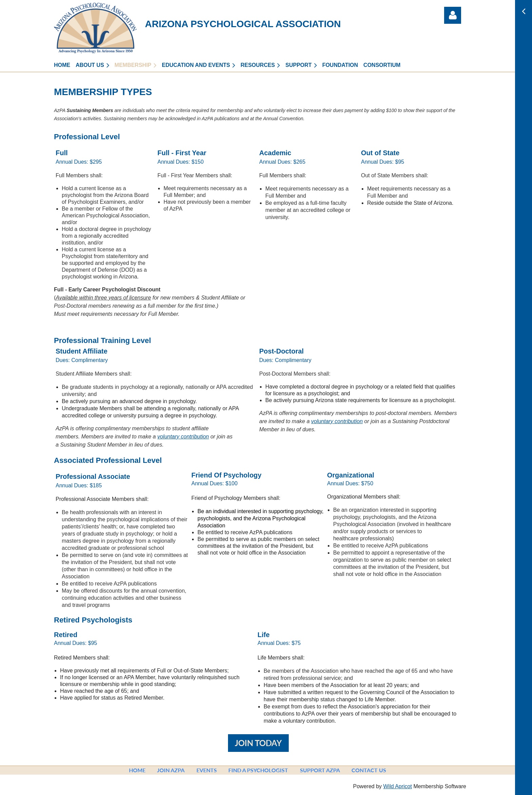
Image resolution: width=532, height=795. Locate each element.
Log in (453, 15)
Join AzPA (171, 770)
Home (137, 770)
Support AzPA (320, 770)
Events (207, 770)
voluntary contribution (183, 437)
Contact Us (369, 770)
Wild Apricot (397, 786)
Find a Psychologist (258, 770)
